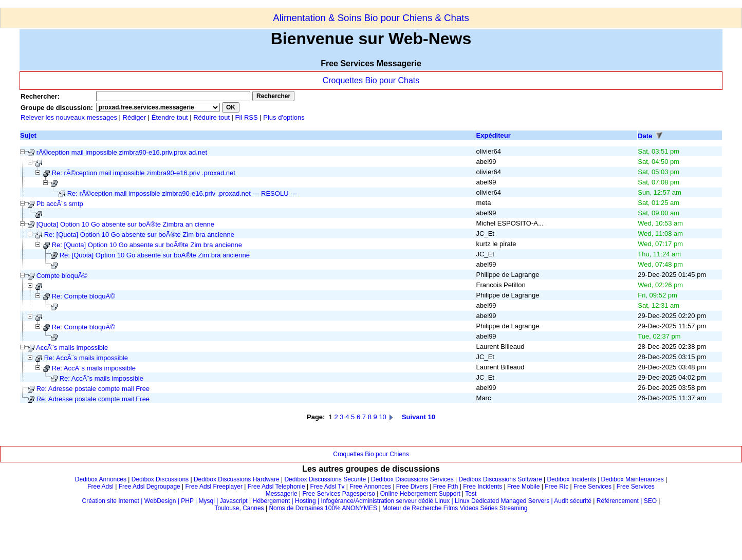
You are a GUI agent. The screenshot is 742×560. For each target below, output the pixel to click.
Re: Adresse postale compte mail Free (93, 389)
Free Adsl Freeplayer (214, 487)
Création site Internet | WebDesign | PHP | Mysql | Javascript (165, 501)
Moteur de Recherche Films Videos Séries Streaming (455, 508)
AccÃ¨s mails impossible (72, 348)
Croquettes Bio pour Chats (371, 80)
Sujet (28, 135)
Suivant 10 (419, 417)
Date (645, 136)
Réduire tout (211, 117)
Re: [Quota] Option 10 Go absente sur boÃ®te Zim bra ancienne (139, 235)
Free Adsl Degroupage (150, 487)
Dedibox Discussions (160, 479)
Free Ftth (446, 487)
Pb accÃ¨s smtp (60, 204)
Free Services (592, 487)
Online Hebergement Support (420, 494)
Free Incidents (483, 487)
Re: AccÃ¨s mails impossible (86, 358)
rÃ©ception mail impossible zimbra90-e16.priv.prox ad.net (122, 152)
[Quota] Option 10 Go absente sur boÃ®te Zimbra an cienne (125, 224)
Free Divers (412, 487)
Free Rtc (556, 487)
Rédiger (135, 117)
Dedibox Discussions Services (412, 479)
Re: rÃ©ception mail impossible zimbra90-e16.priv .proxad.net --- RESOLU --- (182, 193)
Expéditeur (494, 135)
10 (382, 417)
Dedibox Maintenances (633, 479)
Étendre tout (170, 117)
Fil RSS (248, 117)
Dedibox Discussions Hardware (237, 479)
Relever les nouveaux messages (69, 117)
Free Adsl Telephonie (276, 487)
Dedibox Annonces (101, 479)
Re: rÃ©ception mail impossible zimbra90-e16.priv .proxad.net (144, 173)
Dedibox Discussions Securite (325, 479)
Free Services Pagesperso (338, 494)
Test (471, 494)
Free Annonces (370, 487)
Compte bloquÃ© (62, 276)
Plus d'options (284, 117)
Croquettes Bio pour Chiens (371, 454)
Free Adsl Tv (327, 487)
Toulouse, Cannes (239, 508)
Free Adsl (100, 487)
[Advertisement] (187, 4)
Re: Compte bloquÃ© (84, 296)
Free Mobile (523, 487)
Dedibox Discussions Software (500, 479)
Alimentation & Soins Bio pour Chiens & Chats (371, 18)
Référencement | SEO (628, 501)
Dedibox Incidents (571, 479)
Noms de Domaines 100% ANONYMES (323, 508)
